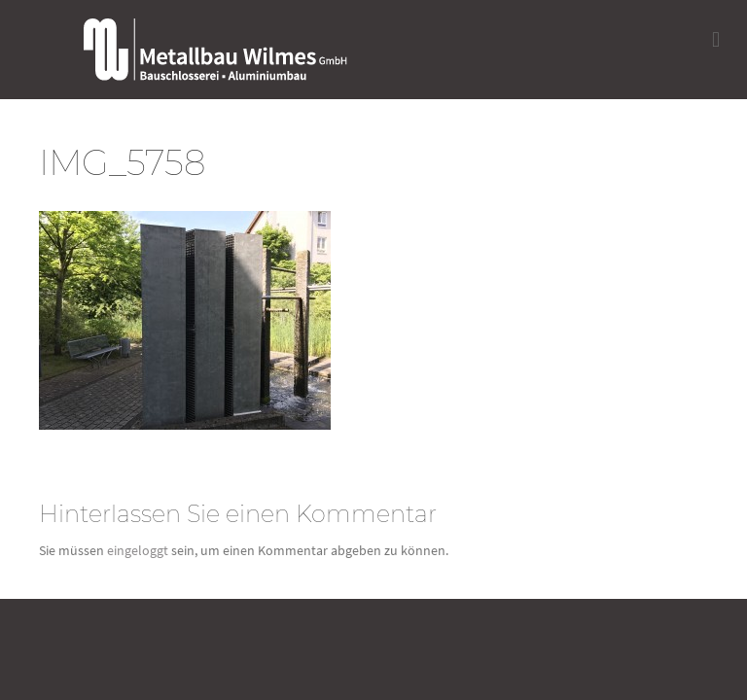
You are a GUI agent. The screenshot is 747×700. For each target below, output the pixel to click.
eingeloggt (138, 550)
